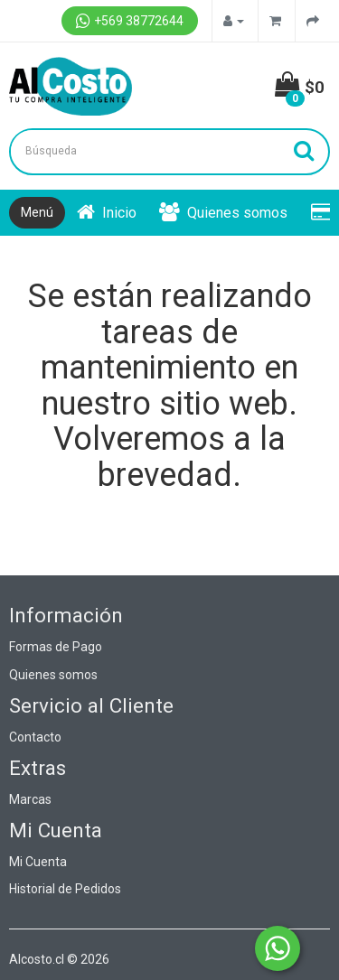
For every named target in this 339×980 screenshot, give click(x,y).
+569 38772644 (130, 21)
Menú (37, 212)
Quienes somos (223, 213)
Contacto (35, 737)
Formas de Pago (56, 647)
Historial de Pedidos (65, 889)
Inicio (107, 213)
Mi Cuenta (38, 862)
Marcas (30, 799)
